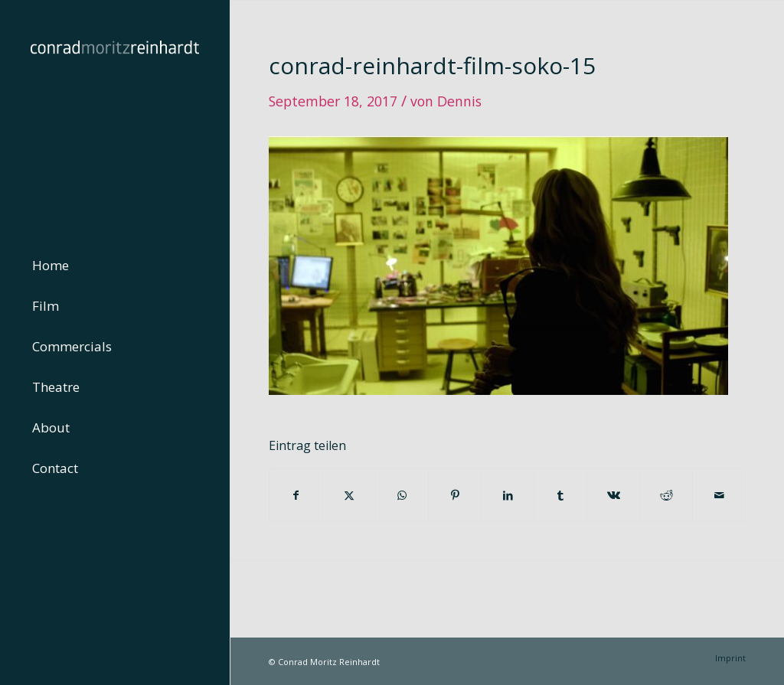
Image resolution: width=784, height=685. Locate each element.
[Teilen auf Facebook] (296, 495)
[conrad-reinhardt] (115, 115)
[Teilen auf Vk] (613, 495)
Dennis (459, 101)
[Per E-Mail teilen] (719, 495)
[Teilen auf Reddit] (666, 495)
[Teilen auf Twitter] (349, 495)
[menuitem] (115, 266)
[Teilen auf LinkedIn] (508, 495)
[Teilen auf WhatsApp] (402, 495)
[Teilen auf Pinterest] (455, 495)
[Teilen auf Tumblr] (560, 495)
